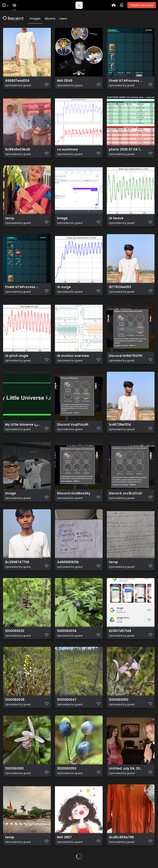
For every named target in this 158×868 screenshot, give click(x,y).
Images (35, 19)
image (62, 218)
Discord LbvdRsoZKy (74, 493)
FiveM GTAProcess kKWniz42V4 (126, 81)
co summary (67, 150)
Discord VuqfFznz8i (73, 425)
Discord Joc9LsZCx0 (125, 493)
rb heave (116, 218)
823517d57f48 (120, 631)
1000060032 (15, 631)
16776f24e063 (120, 287)
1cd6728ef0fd (120, 425)
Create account (142, 5)
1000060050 (119, 700)
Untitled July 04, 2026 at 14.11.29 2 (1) (126, 769)
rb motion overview (73, 356)
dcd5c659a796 (121, 837)
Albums (50, 19)
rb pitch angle (17, 356)
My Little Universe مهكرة (23, 425)
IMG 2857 (64, 837)
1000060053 (67, 769)
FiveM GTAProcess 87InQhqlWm (23, 287)
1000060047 (67, 700)
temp (10, 218)
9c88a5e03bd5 (18, 150)
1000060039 (15, 700)
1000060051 (14, 769)
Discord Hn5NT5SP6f (126, 356)
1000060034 (67, 631)
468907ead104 (17, 81)
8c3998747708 (17, 562)
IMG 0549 (65, 81)
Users (63, 19)
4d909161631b (68, 562)
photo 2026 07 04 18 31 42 (126, 150)
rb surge (64, 287)
